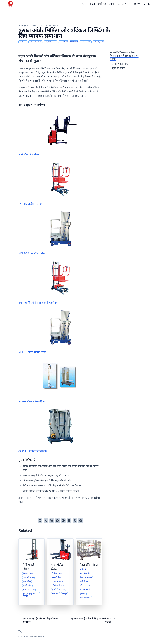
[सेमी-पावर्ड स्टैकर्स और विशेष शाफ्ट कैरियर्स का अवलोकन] (32, 572)
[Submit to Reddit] (57, 521)
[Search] (144, 4)
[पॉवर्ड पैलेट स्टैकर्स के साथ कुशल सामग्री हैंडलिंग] (60, 572)
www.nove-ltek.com (35, 637)
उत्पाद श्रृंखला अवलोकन (122, 64)
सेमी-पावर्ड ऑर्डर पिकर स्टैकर (48, 183)
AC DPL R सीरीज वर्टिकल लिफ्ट (48, 430)
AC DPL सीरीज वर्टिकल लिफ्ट (48, 381)
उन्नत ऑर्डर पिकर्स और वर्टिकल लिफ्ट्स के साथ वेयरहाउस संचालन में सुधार (124, 56)
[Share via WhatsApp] (75, 521)
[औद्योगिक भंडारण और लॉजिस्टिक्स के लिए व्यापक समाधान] (89, 572)
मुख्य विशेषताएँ (118, 68)
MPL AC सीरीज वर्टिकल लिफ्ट (48, 233)
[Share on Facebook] (69, 521)
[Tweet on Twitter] (46, 521)
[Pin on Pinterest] (63, 521)
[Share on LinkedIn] (40, 521)
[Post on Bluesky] (52, 521)
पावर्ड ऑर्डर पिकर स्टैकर (48, 134)
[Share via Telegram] (81, 521)
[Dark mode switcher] (149, 4)
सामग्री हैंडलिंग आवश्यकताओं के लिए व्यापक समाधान (38, 26)
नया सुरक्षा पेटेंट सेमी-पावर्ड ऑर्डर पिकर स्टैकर (48, 282)
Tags (21, 631)
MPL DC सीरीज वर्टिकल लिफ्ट (48, 331)
